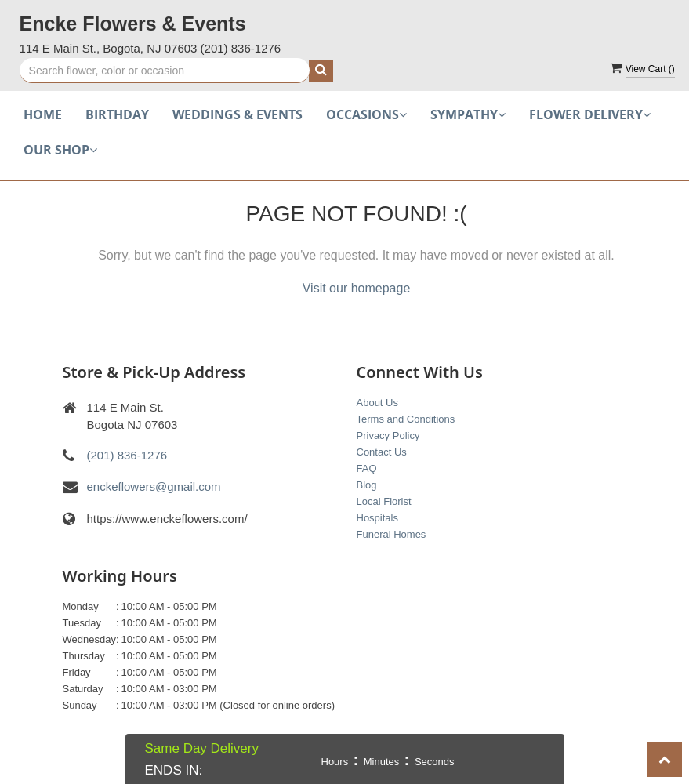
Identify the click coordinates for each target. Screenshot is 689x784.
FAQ (367, 468)
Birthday (117, 114)
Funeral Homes (392, 534)
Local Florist (384, 501)
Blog (367, 485)
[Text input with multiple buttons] (165, 71)
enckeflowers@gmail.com (154, 486)
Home (43, 114)
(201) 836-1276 (241, 48)
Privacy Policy (388, 436)
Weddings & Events (238, 114)
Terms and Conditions (406, 419)
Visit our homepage (357, 288)
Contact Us (382, 452)
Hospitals (377, 518)
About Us (377, 403)
